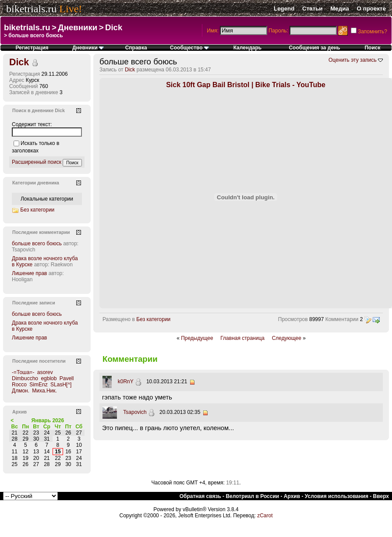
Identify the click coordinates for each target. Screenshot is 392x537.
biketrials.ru (31, 9)
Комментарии (342, 319)
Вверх (381, 496)
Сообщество (189, 48)
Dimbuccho (25, 378)
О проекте (371, 9)
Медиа (340, 9)
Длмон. (21, 391)
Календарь (248, 48)
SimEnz (38, 385)
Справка (136, 48)
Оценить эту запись (353, 60)
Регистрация (32, 48)
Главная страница (242, 338)
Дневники (78, 27)
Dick (114, 27)
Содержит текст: (32, 124)
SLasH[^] (61, 385)
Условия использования (337, 496)
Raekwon (62, 265)
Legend (284, 9)
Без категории (153, 319)
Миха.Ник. (44, 391)
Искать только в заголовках (35, 147)
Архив (292, 496)
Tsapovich (135, 412)
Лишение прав (29, 273)
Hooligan (22, 279)
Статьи (312, 9)
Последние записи (34, 303)
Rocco (19, 385)
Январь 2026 (48, 420)
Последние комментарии (41, 232)
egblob (49, 378)
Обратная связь (200, 496)
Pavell (67, 378)
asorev (45, 372)
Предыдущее (197, 338)
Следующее (287, 338)
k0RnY (126, 382)
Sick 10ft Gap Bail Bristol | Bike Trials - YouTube (246, 85)
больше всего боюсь (37, 244)
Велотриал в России (252, 496)
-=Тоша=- (23, 372)
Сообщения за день (314, 48)
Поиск (372, 48)
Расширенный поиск (37, 162)
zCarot (265, 516)
